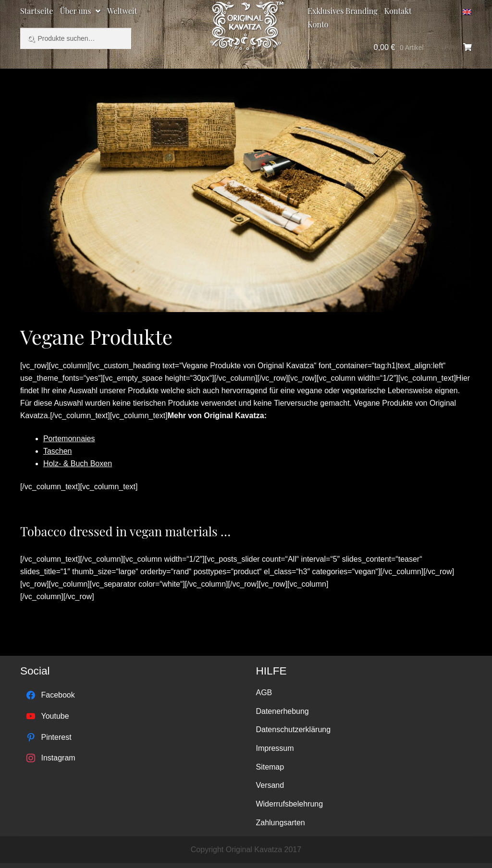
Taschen (58, 451)
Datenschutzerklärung (293, 729)
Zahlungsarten (280, 823)
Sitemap (270, 767)
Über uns (76, 11)
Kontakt (398, 11)
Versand (270, 785)
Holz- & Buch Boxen (78, 464)
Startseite (37, 11)
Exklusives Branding (342, 11)
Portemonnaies (69, 439)
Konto (318, 24)
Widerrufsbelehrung (289, 804)
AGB (264, 693)
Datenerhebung (282, 711)
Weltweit (122, 11)
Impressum (275, 748)
